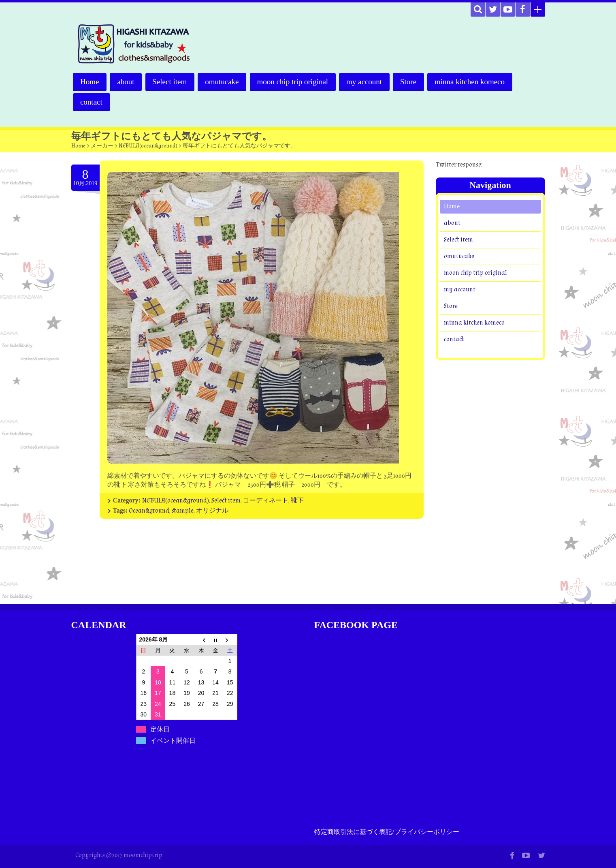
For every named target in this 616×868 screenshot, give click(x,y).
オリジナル (212, 511)
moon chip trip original (294, 82)
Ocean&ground (149, 511)
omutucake (223, 82)
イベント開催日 (173, 741)
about (126, 82)
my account (367, 82)
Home (90, 82)
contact (92, 102)
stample (183, 511)
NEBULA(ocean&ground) (148, 146)
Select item (171, 82)
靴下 (297, 501)
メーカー (102, 146)
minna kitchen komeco (473, 82)
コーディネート (266, 501)
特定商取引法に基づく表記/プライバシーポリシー (387, 832)
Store (411, 82)
